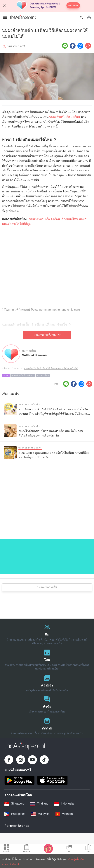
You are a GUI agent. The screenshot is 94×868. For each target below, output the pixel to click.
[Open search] (81, 17)
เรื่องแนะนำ (10, 394)
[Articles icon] (27, 849)
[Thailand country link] (39, 804)
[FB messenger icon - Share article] (80, 46)
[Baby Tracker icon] (48, 848)
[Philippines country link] (15, 814)
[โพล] (47, 659)
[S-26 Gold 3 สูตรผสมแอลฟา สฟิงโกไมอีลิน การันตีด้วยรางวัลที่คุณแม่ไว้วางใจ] (47, 452)
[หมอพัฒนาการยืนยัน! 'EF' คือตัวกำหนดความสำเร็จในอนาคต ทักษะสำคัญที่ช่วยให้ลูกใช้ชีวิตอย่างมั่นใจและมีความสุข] (47, 409)
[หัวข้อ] (47, 704)
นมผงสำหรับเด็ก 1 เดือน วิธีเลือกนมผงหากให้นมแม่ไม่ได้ (51, 368)
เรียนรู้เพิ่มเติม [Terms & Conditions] (76, 859)
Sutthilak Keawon (34, 355)
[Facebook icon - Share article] (73, 46)
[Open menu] (5, 17)
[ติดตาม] (47, 725)
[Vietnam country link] (64, 814)
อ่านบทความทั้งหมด (47, 335)
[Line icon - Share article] (65, 46)
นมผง (17, 368)
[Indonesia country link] (64, 804)
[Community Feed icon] (69, 849)
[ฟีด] (47, 634)
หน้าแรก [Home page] (6, 368)
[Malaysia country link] (40, 814)
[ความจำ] (47, 682)
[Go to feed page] (23, 17)
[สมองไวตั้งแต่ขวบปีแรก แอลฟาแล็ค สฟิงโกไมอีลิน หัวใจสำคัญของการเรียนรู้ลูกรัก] (47, 431)
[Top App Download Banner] (47, 6)
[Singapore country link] (14, 804)
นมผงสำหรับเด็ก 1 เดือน (65, 117)
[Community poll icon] (88, 849)
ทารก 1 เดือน (43, 375)
